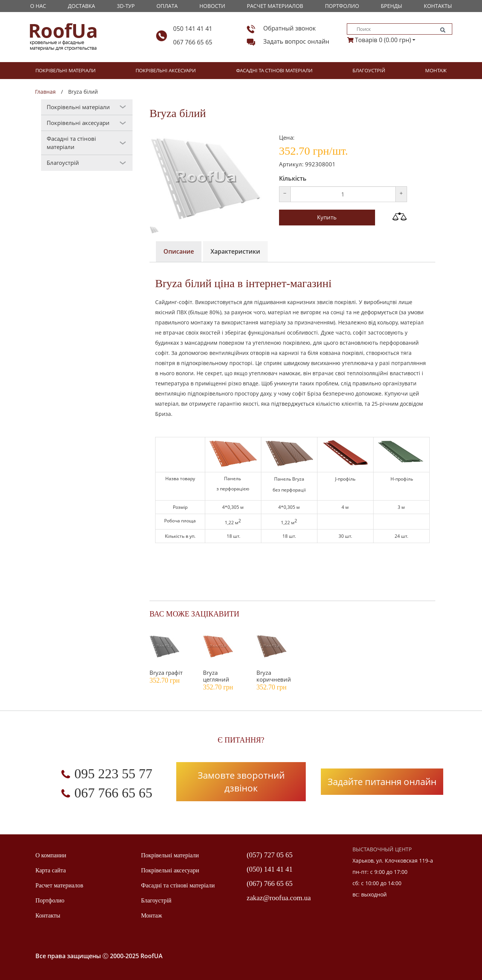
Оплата (167, 6)
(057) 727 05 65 (270, 855)
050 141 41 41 (193, 29)
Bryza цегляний (216, 676)
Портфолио (342, 6)
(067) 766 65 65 (270, 883)
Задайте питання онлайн (382, 781)
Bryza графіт (166, 673)
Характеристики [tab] (235, 251)
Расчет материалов (275, 6)
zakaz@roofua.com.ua (279, 898)
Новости (212, 6)
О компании (51, 855)
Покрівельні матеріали (66, 70)
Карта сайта (51, 870)
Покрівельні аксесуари (166, 70)
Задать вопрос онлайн (296, 41)
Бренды (391, 6)
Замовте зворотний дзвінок (241, 781)
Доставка (81, 6)
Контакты (438, 6)
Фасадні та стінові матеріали (274, 70)
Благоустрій (369, 70)
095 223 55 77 (114, 774)
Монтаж (436, 70)
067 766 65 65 (193, 42)
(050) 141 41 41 (270, 869)
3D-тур (126, 6)
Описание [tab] (179, 251)
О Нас (38, 6)
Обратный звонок (289, 28)
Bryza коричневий (274, 676)
